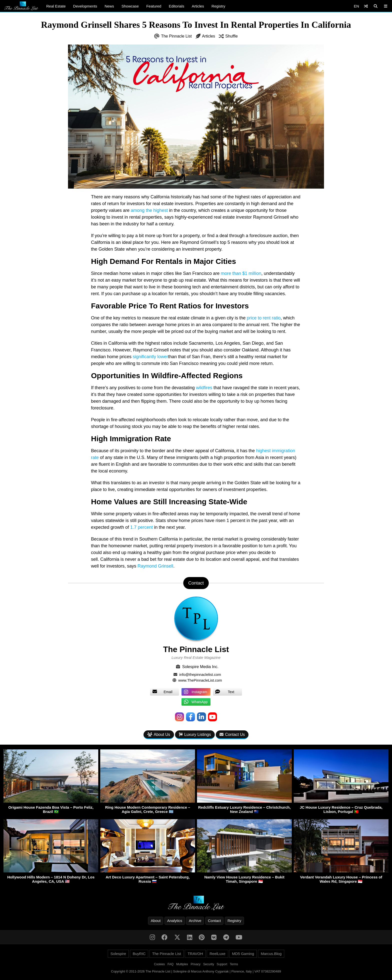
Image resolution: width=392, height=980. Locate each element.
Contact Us (232, 734)
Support (222, 964)
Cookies (159, 964)
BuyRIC (139, 954)
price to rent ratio (264, 318)
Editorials (176, 6)
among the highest (149, 210)
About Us (159, 734)
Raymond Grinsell (155, 566)
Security (209, 964)
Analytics (175, 921)
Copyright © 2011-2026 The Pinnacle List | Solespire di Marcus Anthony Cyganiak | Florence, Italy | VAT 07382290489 (196, 971)
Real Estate (56, 6)
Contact (214, 921)
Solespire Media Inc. (200, 667)
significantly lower (150, 357)
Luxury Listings (195, 734)
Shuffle (231, 36)
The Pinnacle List (176, 36)
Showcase (130, 6)
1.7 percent (141, 527)
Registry (218, 6)
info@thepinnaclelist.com (200, 674)
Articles (198, 6)
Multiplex (182, 964)
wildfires (204, 388)
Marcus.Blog (271, 954)
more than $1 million (241, 273)
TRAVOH (195, 954)
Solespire (118, 954)
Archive (195, 921)
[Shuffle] (366, 6)
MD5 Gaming (243, 954)
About (156, 921)
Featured (154, 6)
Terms (234, 964)
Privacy (196, 964)
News (109, 6)
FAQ (170, 964)
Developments (85, 6)
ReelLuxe (217, 954)
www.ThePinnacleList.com (200, 680)
